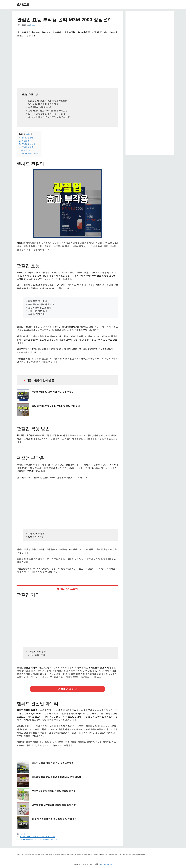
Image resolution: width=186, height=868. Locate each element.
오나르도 (23, 4)
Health (22, 834)
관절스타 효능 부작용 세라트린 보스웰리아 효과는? (40, 839)
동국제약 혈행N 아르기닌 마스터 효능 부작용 (37, 837)
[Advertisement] (67, 61)
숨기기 (28, 134)
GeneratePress (105, 864)
